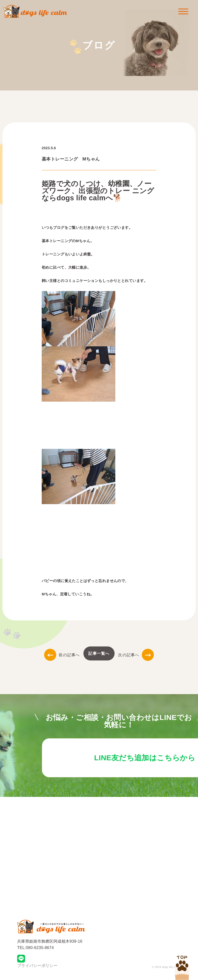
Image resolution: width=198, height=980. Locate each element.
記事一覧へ (99, 653)
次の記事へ (136, 655)
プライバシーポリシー (37, 967)
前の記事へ (62, 655)
